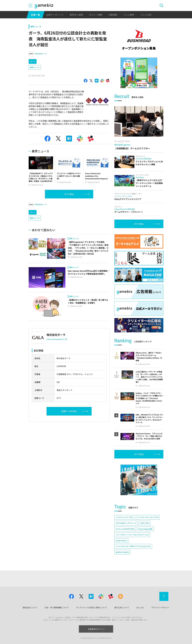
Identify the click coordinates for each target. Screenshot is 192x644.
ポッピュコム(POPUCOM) (125, 529)
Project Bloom (121, 541)
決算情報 (113, 15)
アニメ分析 (146, 15)
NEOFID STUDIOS (122, 552)
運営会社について (30, 607)
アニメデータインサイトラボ (148, 517)
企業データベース (55, 15)
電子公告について (122, 607)
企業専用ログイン (96, 629)
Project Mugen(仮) (145, 529)
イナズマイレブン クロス (125, 517)
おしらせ (140, 607)
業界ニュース (36, 26)
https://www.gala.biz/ (57, 339)
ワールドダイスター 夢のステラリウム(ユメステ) (133, 546)
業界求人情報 (76, 15)
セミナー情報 (96, 15)
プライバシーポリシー (160, 607)
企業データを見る (69, 411)
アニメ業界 (129, 15)
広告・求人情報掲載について (57, 607)
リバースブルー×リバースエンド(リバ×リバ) (132, 535)
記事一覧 (36, 15)
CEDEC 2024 (144, 523)
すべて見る (69, 194)
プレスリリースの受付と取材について (91, 607)
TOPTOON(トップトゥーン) (126, 523)
